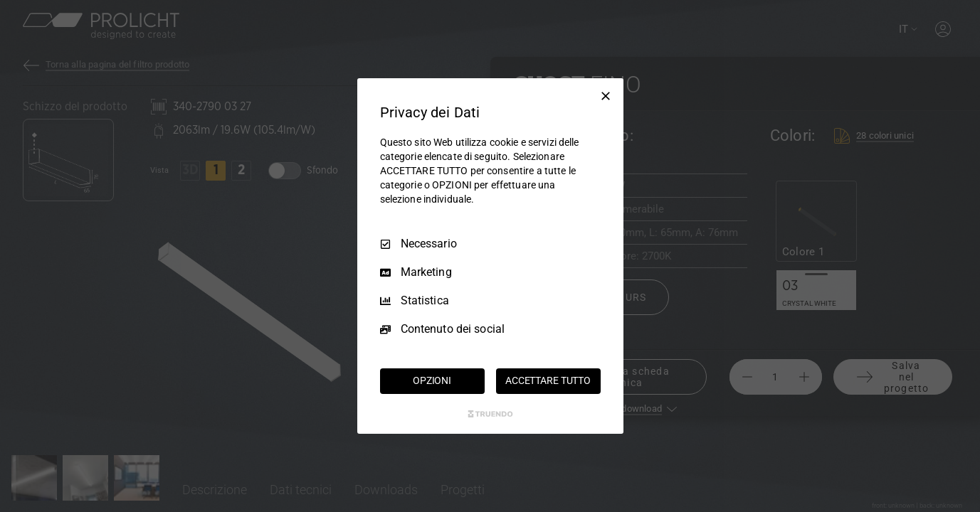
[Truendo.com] (490, 414)
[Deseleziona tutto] (606, 96)
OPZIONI (432, 380)
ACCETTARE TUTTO (548, 380)
